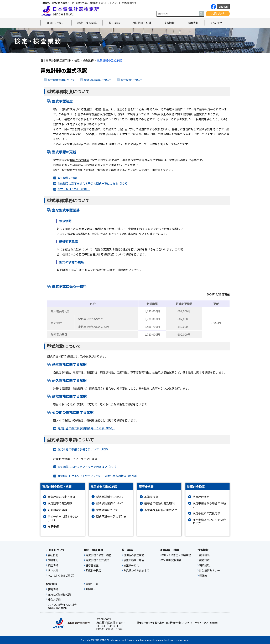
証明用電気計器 (57, 510)
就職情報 (53, 589)
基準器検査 (151, 497)
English (223, 6)
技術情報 (169, 23)
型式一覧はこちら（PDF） (74, 189)
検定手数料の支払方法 (206, 513)
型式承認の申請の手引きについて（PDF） (84, 449)
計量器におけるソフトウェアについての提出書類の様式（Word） (98, 476)
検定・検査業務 (87, 23)
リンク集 (53, 570)
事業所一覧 (92, 584)
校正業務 (114, 23)
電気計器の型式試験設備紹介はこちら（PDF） (86, 428)
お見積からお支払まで (136, 570)
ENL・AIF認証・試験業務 (176, 555)
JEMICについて (56, 23)
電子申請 (53, 526)
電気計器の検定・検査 (61, 497)
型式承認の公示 (67, 178)
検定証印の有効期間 (60, 503)
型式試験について (132, 80)
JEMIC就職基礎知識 (59, 595)
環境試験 (204, 565)
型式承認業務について (98, 80)
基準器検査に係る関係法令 (161, 510)
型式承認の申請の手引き (111, 517)
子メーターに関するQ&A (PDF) (63, 518)
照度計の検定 (201, 497)
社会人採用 (54, 600)
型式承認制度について (61, 80)
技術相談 (204, 555)
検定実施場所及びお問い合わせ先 (209, 521)
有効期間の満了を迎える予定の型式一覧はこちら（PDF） (93, 183)
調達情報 (53, 565)
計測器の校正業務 (134, 555)
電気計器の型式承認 (97, 560)
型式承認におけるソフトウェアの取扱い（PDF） (88, 467)
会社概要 (53, 555)
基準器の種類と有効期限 (159, 503)
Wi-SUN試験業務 (171, 560)
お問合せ (218, 14)
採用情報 (193, 23)
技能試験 (204, 560)
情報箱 (203, 576)
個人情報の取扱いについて (179, 623)
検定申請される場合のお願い (209, 505)
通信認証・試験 (142, 23)
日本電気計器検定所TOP (56, 60)
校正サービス (131, 565)
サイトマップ (201, 623)
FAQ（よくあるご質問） (62, 576)
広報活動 (53, 560)
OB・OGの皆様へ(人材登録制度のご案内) (62, 606)
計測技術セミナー (210, 570)
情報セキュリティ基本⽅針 (150, 623)
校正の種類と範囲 (134, 560)
